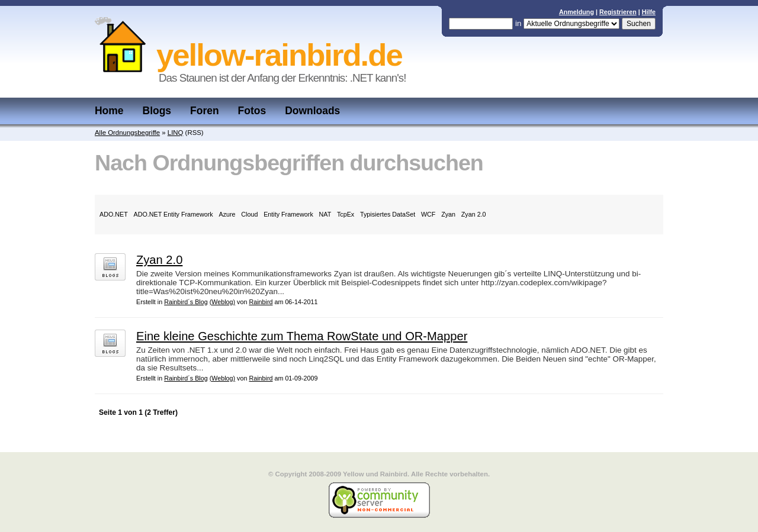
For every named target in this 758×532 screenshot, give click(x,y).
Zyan (448, 214)
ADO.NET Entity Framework (174, 214)
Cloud (249, 214)
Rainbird (261, 302)
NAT (325, 214)
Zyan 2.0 (474, 214)
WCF (428, 214)
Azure (227, 214)
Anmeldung (576, 12)
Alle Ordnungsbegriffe (127, 133)
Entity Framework (288, 214)
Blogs (157, 111)
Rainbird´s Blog (186, 302)
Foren (205, 111)
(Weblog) (222, 302)
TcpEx (346, 214)
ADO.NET (114, 214)
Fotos (252, 111)
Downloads (312, 111)
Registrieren (618, 12)
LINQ (176, 133)
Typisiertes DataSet (388, 214)
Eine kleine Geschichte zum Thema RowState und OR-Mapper (302, 336)
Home (109, 111)
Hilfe (649, 12)
